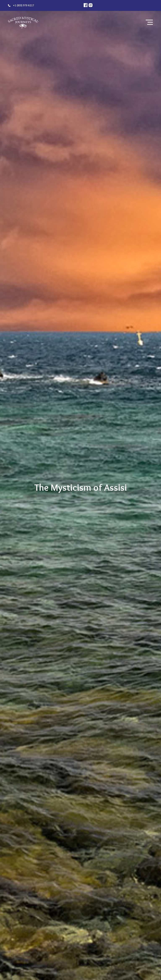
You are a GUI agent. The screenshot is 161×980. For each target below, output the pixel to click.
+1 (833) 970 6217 (24, 5)
